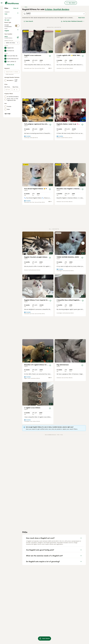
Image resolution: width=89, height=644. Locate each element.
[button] (70, 112)
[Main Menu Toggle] (2, 3)
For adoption (10, 54)
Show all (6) (10, 139)
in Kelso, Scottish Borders (57, 37)
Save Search (28, 49)
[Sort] (73, 49)
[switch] (17, 65)
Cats (6, 43)
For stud (8, 58)
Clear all (16, 36)
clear (17, 68)
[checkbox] (5, 76)
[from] (9, 164)
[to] (17, 164)
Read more (82, 45)
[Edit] (18, 112)
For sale (8, 51)
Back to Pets (9, 39)
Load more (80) (14, 105)
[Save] (50, 84)
